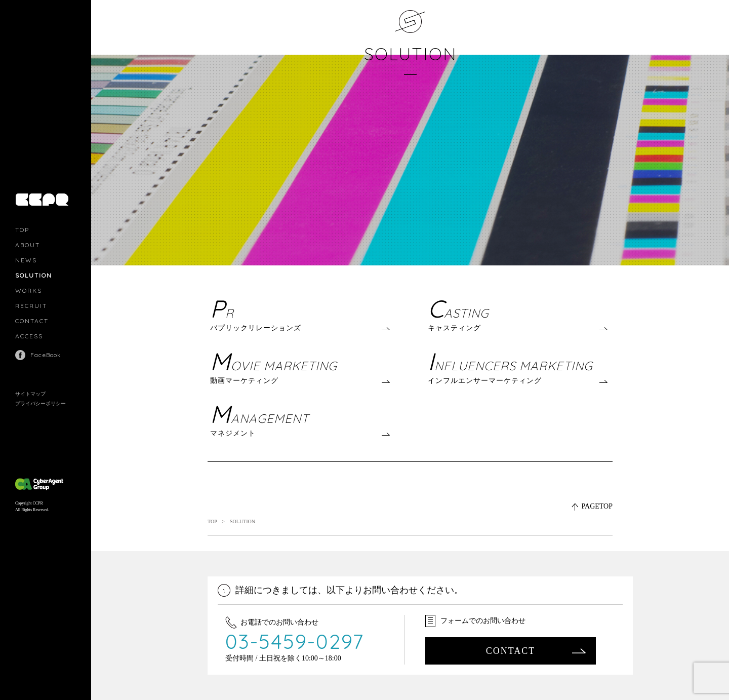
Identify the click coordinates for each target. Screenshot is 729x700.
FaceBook (46, 355)
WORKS (29, 290)
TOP (22, 230)
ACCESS (29, 336)
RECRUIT (31, 306)
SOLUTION (410, 54)
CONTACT (32, 321)
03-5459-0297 (295, 641)
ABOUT (28, 245)
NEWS (26, 260)
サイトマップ (30, 394)
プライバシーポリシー (40, 403)
